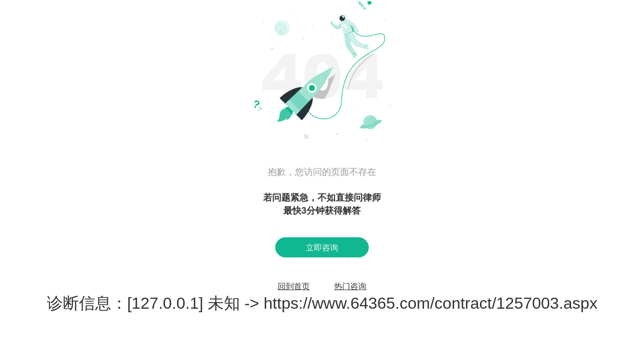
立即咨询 (322, 248)
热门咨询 (350, 286)
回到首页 (294, 286)
